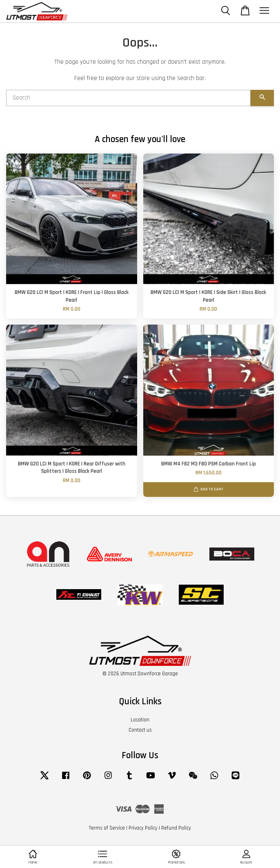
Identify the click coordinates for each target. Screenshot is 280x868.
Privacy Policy (143, 828)
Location (140, 720)
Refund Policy (176, 828)
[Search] (128, 98)
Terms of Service (107, 828)
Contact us (140, 730)
